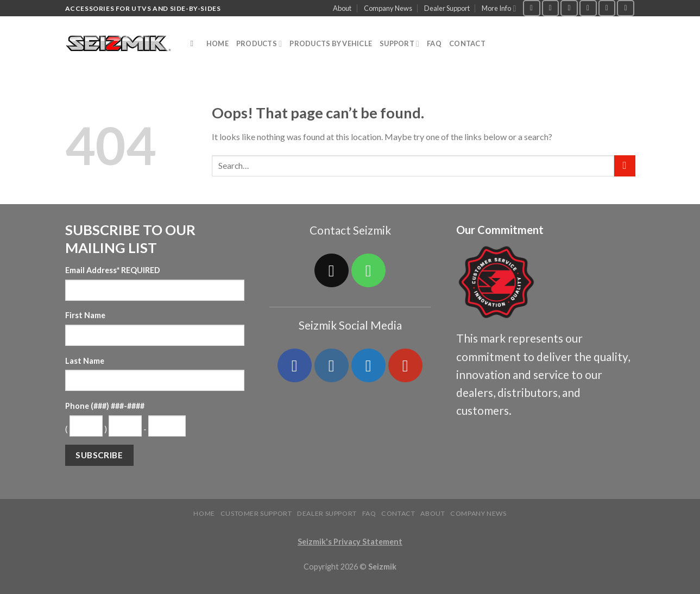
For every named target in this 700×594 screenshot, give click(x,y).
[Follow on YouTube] (626, 8)
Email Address (113, 270)
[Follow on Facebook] (532, 8)
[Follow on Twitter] (569, 8)
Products (259, 44)
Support (399, 44)
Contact (467, 43)
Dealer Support (447, 8)
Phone (105, 406)
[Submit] (625, 166)
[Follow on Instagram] (551, 8)
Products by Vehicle (331, 43)
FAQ (434, 43)
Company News (388, 8)
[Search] (195, 43)
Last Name (85, 361)
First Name (85, 315)
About (342, 8)
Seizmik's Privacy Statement (350, 542)
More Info (499, 8)
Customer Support (256, 513)
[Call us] (607, 8)
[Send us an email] (588, 8)
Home (217, 43)
